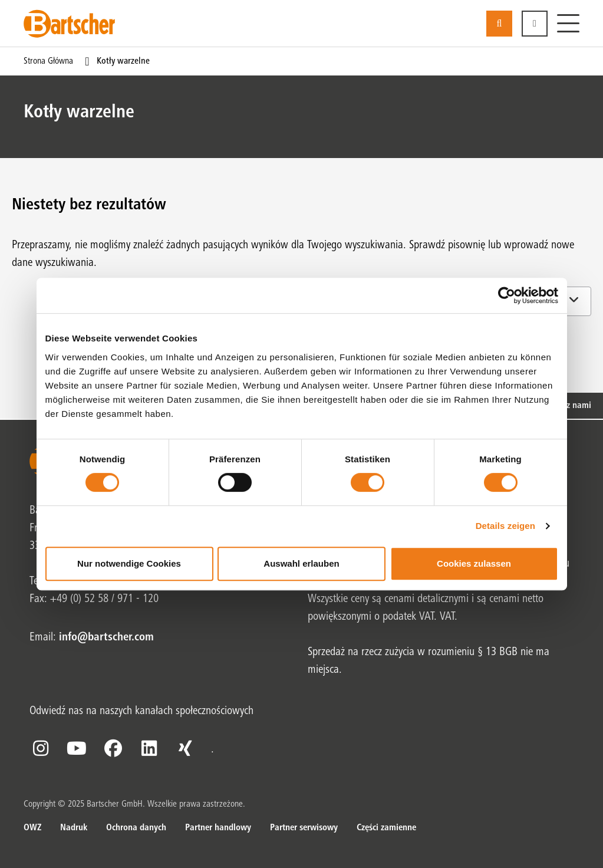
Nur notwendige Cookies (129, 563)
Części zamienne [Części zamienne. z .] (386, 828)
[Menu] (568, 24)
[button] (535, 24)
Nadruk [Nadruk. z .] (74, 828)
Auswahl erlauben (301, 563)
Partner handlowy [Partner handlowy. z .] (218, 828)
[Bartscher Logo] (69, 24)
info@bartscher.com (106, 638)
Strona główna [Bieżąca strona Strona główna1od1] (48, 61)
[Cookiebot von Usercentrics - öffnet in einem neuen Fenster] (507, 295)
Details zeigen (505, 526)
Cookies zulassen (474, 563)
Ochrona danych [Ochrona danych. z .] (136, 828)
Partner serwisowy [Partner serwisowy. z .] (304, 828)
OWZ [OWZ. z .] (32, 828)
